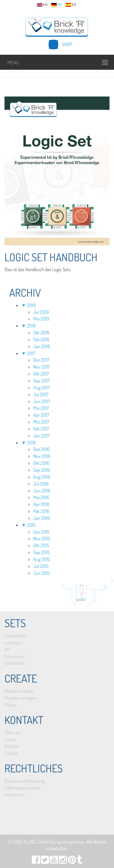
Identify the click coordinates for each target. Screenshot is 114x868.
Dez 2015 (41, 532)
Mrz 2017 (41, 422)
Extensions (14, 656)
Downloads (15, 663)
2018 (31, 326)
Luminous (13, 643)
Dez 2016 (41, 449)
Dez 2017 (41, 360)
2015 (31, 525)
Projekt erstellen (19, 691)
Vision (10, 739)
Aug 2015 (42, 559)
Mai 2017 (41, 408)
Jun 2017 (42, 401)
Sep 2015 (42, 552)
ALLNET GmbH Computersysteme (54, 842)
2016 (31, 443)
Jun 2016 (42, 491)
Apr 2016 (41, 504)
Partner (11, 753)
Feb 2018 (41, 339)
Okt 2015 (41, 545)
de (57, 5)
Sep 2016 (42, 470)
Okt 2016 (41, 463)
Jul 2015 (41, 566)
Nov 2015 (42, 538)
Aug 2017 (42, 388)
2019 (31, 305)
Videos (11, 705)
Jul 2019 (41, 312)
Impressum (15, 795)
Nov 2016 (42, 456)
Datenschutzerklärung (24, 781)
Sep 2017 (41, 381)
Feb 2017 (41, 429)
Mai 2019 (41, 319)
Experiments (16, 636)
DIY (7, 649)
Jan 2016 (42, 518)
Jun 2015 (42, 573)
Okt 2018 (41, 333)
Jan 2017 (41, 436)
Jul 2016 (41, 484)
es (71, 5)
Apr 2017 (41, 415)
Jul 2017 (41, 394)
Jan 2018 (42, 346)
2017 (31, 353)
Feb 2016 (41, 511)
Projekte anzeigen (20, 698)
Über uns (13, 732)
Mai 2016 (41, 497)
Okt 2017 (41, 374)
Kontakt (12, 746)
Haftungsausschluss (22, 788)
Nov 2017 (42, 367)
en (42, 5)
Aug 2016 (42, 477)
